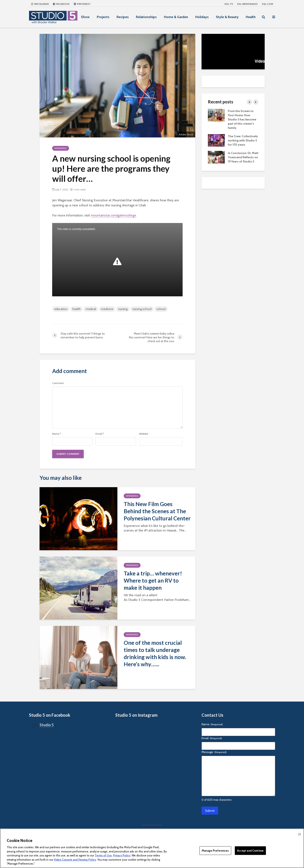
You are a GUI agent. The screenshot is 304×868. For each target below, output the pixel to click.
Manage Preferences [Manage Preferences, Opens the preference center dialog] (215, 850)
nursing (123, 309)
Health (251, 17)
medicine (107, 309)
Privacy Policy (122, 855)
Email (100, 434)
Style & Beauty (227, 17)
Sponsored (61, 148)
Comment (58, 383)
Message (214, 752)
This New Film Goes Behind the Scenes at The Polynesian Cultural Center (157, 511)
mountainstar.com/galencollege (114, 215)
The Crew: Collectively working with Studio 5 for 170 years (243, 140)
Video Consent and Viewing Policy (75, 860)
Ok (299, 834)
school (161, 309)
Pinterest (82, 4)
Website (144, 434)
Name (56, 434)
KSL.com (267, 4)
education (61, 309)
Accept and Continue (250, 850)
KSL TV (229, 4)
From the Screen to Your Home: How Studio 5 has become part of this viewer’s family (242, 119)
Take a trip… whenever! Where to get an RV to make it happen (153, 580)
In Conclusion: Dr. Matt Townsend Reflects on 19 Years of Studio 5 (243, 157)
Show (85, 17)
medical (91, 309)
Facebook (61, 4)
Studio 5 (47, 725)
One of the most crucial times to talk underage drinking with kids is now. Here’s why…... (155, 653)
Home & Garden (176, 17)
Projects (103, 17)
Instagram (40, 4)
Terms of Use (103, 855)
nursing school (142, 309)
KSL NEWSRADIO (247, 4)
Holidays (202, 17)
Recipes (123, 17)
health (76, 309)
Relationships (146, 17)
